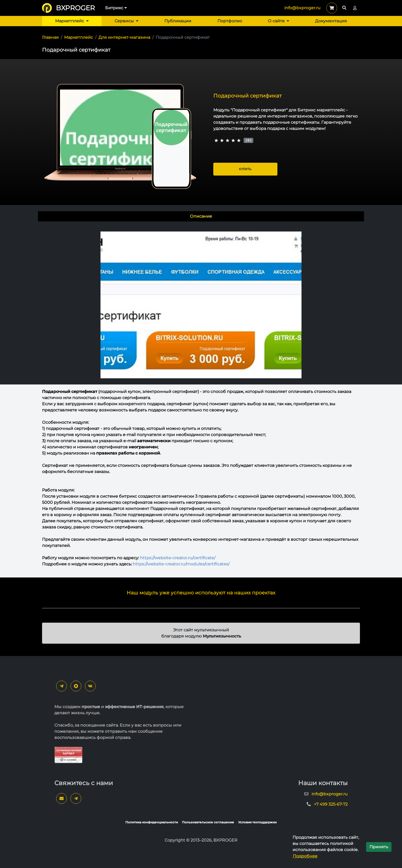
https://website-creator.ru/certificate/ (178, 558)
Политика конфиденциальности (152, 822)
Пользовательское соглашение (208, 822)
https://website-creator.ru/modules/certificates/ (181, 564)
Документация (331, 21)
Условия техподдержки (257, 822)
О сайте (279, 21)
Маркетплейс (72, 21)
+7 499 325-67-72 (331, 804)
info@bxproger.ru (302, 8)
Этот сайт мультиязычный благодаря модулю (201, 633)
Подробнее (305, 856)
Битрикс (116, 8)
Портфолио (230, 21)
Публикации (178, 21)
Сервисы (127, 21)
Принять (379, 847)
